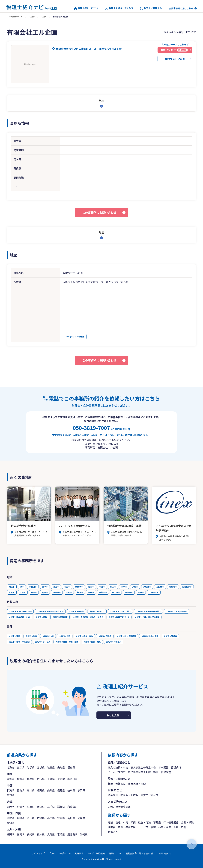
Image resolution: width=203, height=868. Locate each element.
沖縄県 (84, 834)
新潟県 (11, 790)
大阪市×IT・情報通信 (126, 636)
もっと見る (113, 715)
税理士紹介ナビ (16, 16)
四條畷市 (129, 592)
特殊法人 (113, 832)
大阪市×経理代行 (97, 611)
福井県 (41, 790)
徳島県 (61, 818)
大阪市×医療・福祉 (92, 642)
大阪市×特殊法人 (114, 642)
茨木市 (124, 587)
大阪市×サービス (43, 642)
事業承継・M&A (137, 784)
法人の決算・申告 (118, 767)
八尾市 (135, 587)
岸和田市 (33, 587)
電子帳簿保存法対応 (139, 772)
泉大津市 (79, 587)
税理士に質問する (151, 8)
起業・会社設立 (117, 784)
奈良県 (41, 807)
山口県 (51, 818)
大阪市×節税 (41, 617)
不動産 (157, 822)
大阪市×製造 (31, 636)
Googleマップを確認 (75, 337)
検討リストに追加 (175, 59)
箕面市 (45, 592)
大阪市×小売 (48, 636)
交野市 (141, 592)
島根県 (21, 818)
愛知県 (11, 795)
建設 (110, 822)
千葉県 (51, 779)
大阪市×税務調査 (60, 617)
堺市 (22, 587)
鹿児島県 (72, 834)
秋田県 (51, 767)
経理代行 (176, 767)
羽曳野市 (57, 592)
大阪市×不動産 (105, 636)
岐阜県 (71, 790)
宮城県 (41, 767)
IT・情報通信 (171, 822)
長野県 (61, 790)
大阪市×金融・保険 (150, 636)
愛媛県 (81, 818)
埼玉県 (41, 779)
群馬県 (31, 779)
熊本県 (41, 834)
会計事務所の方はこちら (181, 8)
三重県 (51, 807)
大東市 (23, 592)
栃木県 (21, 779)
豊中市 (45, 587)
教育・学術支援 (127, 827)
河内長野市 (187, 587)
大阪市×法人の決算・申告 (20, 611)
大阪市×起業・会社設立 (176, 611)
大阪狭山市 (154, 592)
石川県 (31, 790)
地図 (101, 101)
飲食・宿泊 (144, 822)
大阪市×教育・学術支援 (19, 642)
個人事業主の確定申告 (143, 767)
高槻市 (91, 587)
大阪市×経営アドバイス (119, 617)
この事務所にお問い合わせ (99, 212)
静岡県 (81, 790)
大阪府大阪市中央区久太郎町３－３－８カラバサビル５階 (89, 49)
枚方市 (113, 587)
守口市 (102, 587)
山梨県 (51, 790)
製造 (118, 822)
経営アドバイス (149, 795)
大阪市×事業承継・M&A (20, 617)
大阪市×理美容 (170, 636)
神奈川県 (72, 779)
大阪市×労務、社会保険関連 (147, 617)
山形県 (61, 767)
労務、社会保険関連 (119, 807)
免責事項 (79, 853)
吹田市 (67, 587)
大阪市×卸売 (65, 636)
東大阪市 (116, 592)
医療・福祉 (180, 827)
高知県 (11, 823)
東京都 (61, 779)
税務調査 (166, 772)
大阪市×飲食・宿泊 (84, 636)
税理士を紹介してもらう (119, 8)
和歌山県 (72, 807)
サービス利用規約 (96, 853)
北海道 (11, 767)
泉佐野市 (147, 587)
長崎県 (31, 834)
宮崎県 (61, 834)
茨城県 (11, 779)
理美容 (112, 827)
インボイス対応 (117, 772)
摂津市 (80, 592)
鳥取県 (11, 818)
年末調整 (163, 767)
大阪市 (44, 16)
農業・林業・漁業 (161, 827)
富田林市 (160, 587)
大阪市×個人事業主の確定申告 (50, 611)
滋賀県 (61, 807)
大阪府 (32, 16)
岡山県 (31, 818)
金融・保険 (187, 822)
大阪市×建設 (15, 636)
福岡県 (11, 834)
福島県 (71, 767)
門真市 (69, 592)
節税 (156, 772)
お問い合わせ (165, 853)
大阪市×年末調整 (76, 611)
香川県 (71, 818)
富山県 (21, 790)
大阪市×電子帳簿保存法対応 (148, 611)
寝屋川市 (173, 587)
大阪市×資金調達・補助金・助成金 (88, 617)
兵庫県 (31, 807)
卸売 (133, 822)
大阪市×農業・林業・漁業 (67, 642)
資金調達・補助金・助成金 (123, 795)
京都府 (21, 807)
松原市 (12, 592)
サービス (143, 827)
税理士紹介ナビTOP (86, 8)
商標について (115, 853)
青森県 (21, 767)
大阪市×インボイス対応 (120, 611)
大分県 (51, 834)
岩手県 (31, 767)
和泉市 (34, 592)
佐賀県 (21, 834)
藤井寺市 (103, 592)
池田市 (56, 587)
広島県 (41, 818)
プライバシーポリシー (60, 853)
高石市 (91, 592)
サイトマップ (38, 853)
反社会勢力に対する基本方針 (140, 853)
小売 (125, 822)
